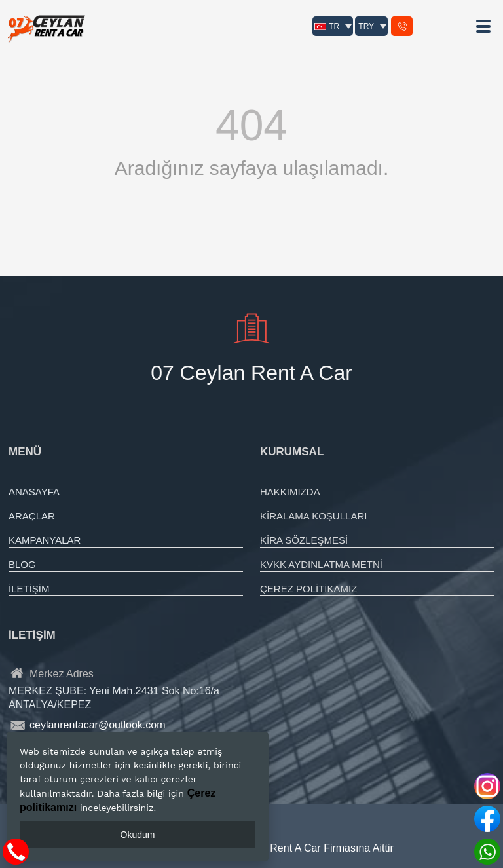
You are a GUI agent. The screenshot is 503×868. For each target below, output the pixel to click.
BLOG (22, 564)
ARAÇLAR (32, 516)
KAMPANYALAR (45, 540)
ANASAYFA (34, 492)
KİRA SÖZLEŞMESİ (304, 540)
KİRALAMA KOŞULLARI (313, 516)
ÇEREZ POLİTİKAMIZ (308, 589)
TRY (366, 26)
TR (327, 26)
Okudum (138, 835)
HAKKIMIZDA (290, 492)
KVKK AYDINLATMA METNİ (321, 564)
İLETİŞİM (29, 589)
